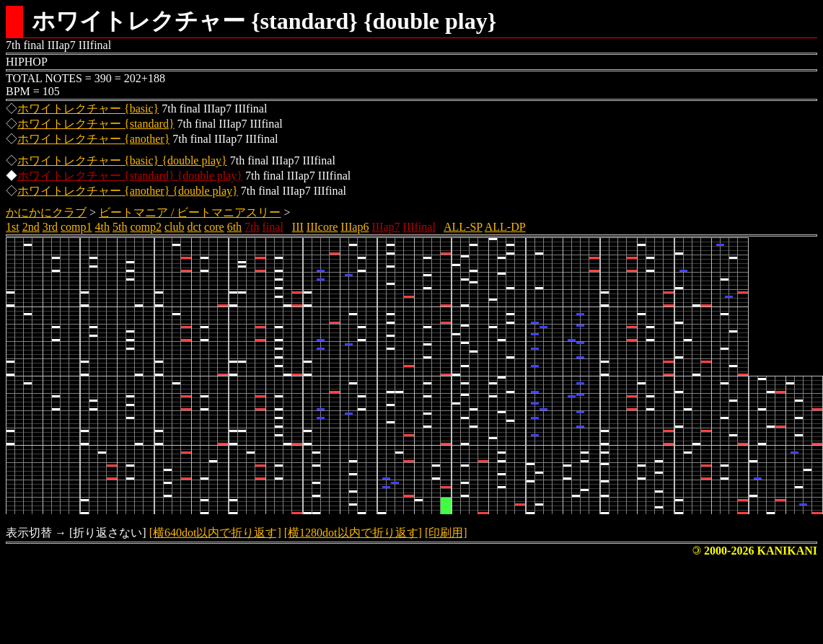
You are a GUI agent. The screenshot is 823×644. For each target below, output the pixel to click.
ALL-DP (505, 227)
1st (13, 227)
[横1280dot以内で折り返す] (353, 533)
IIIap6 (355, 227)
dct (195, 227)
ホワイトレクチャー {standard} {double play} (130, 176)
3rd (50, 227)
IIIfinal (419, 227)
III (298, 227)
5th (120, 227)
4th (102, 227)
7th (252, 227)
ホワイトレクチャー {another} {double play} (128, 191)
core (214, 227)
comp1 (76, 227)
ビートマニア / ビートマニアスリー (190, 212)
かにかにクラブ (46, 212)
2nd (31, 227)
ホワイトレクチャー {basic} (88, 109)
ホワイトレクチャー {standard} (96, 124)
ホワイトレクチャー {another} (93, 139)
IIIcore (322, 227)
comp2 (146, 227)
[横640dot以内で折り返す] (215, 533)
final (273, 227)
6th (234, 227)
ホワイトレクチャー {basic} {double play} (122, 160)
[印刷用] (446, 533)
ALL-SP (463, 227)
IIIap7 (386, 227)
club (175, 227)
